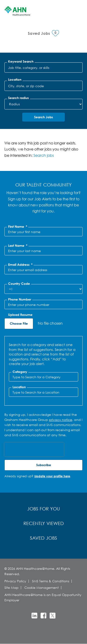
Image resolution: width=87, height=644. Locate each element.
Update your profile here (52, 476)
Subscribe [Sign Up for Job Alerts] (44, 465)
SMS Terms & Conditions (51, 581)
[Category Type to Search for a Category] (44, 377)
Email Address (20, 265)
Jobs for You (43, 509)
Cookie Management (42, 588)
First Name (18, 227)
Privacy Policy (15, 581)
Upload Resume (20, 315)
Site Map (11, 588)
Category (20, 372)
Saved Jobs (43, 538)
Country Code (19, 284)
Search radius (18, 98)
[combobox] (44, 86)
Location (15, 80)
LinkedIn (34, 616)
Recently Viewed (44, 523)
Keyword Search (21, 61)
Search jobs (44, 155)
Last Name (18, 246)
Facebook (43, 616)
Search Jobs (43, 117)
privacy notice (61, 420)
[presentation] (34, 449)
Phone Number (20, 299)
